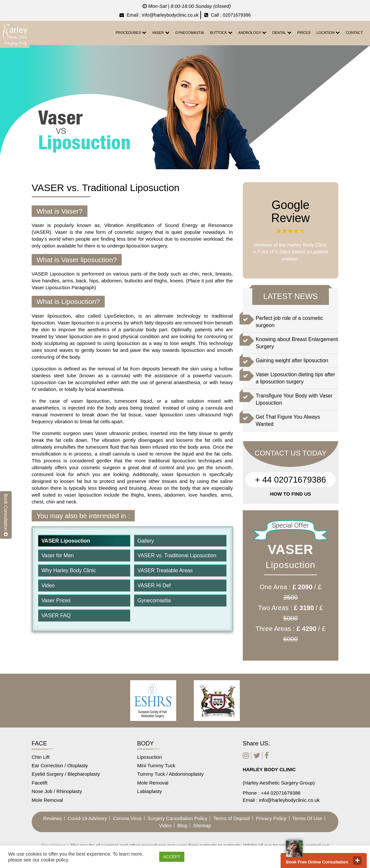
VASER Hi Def (154, 585)
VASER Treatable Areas (165, 570)
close (357, 861)
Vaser (161, 32)
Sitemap (202, 825)
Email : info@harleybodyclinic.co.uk (159, 15)
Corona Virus (127, 818)
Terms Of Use (307, 818)
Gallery (146, 541)
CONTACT (354, 33)
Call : (213, 15)
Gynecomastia (190, 33)
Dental (282, 32)
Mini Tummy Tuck (156, 765)
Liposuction (149, 757)
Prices (304, 33)
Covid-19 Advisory (87, 818)
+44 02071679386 (281, 793)
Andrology (252, 32)
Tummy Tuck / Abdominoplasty (170, 774)
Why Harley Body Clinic (69, 570)
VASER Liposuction (66, 541)
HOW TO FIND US (291, 494)
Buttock (221, 32)
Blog (182, 825)
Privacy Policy (271, 818)
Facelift (39, 783)
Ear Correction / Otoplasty (60, 765)
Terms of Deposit (232, 818)
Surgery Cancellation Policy (177, 818)
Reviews (53, 818)
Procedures (131, 32)
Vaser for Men (58, 555)
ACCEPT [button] (172, 857)
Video (48, 585)
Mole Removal (47, 800)
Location (328, 32)
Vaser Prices (56, 600)
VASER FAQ (56, 615)
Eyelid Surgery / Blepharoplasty (66, 774)
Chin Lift (41, 757)
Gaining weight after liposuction (292, 360)
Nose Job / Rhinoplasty (57, 791)
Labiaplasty (149, 791)
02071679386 (237, 15)
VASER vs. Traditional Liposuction (177, 555)
